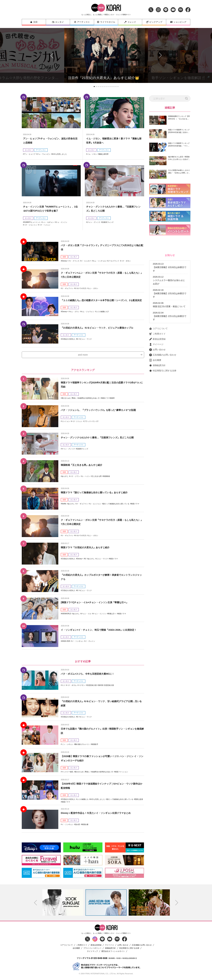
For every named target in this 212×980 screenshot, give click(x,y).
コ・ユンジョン (95, 505)
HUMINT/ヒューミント (32, 222)
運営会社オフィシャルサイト (113, 953)
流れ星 (77, 826)
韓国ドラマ (135, 505)
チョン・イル (86, 615)
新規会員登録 (157, 383)
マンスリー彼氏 (68, 773)
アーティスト (82, 22)
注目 (34, 22)
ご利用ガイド (157, 378)
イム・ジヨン (92, 154)
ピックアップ (154, 22)
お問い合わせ (157, 394)
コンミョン (66, 427)
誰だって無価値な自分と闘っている (116, 505)
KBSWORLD (66, 615)
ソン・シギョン (68, 746)
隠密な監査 (139, 801)
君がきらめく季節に (69, 400)
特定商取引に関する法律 (163, 415)
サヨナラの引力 (81, 288)
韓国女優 (85, 826)
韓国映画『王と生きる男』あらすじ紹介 (85, 466)
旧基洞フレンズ (108, 222)
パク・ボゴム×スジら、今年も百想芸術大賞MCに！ (91, 675)
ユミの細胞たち (83, 801)
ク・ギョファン (68, 288)
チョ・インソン (61, 222)
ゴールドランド (113, 261)
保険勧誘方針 (157, 410)
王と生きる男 (97, 478)
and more (83, 357)
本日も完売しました (59, 154)
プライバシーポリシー (92, 950)
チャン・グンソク (94, 222)
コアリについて (158, 373)
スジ (63, 687)
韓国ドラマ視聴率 (108, 400)
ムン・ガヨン (93, 288)
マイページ (156, 389)
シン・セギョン (48, 222)
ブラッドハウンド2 (91, 427)
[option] (63, 904)
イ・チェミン (90, 647)
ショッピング (178, 22)
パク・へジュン (45, 225)
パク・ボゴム (72, 687)
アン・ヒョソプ (30, 154)
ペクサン (82, 687)
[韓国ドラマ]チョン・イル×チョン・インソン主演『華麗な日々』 (99, 604)
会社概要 (155, 404)
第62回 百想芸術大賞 (106, 687)
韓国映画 (107, 478)
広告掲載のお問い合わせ (163, 399)
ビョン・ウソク (86, 339)
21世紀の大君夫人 (68, 339)
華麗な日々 (112, 615)
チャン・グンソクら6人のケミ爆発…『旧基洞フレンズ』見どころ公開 (102, 439)
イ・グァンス (74, 261)
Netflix (64, 505)
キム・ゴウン (74, 316)
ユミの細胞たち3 (102, 316)
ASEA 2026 (66, 647)
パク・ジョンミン (30, 225)
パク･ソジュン (77, 427)
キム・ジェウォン (88, 316)
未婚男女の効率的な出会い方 (89, 400)
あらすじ (65, 478)
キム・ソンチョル (99, 261)
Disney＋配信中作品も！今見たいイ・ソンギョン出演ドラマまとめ (101, 815)
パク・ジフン (75, 478)
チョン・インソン (99, 615)
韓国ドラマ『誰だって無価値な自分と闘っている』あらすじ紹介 (99, 494)
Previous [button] (35, 904)
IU (78, 339)
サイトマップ (92, 953)
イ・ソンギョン (78, 647)
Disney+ (65, 261)
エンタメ (58, 22)
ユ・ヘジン (86, 478)
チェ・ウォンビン (44, 154)
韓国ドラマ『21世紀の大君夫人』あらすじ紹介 (89, 549)
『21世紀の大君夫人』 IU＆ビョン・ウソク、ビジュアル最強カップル (102, 328)
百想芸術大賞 (92, 687)
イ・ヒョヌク (86, 261)
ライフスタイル (106, 22)
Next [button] (177, 904)
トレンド (130, 22)
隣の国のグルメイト (82, 746)
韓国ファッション (121, 773)
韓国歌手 (95, 746)
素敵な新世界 (104, 154)
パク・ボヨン (126, 261)
